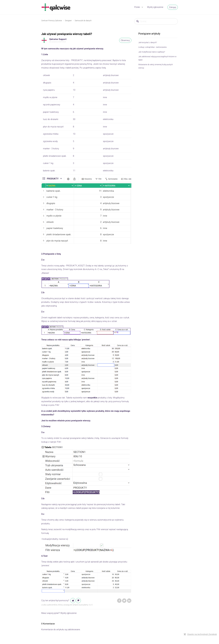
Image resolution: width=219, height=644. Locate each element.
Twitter (124, 601)
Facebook (119, 601)
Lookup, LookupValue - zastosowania (152, 47)
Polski (137, 7)
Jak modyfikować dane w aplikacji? (152, 52)
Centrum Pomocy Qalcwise (52, 21)
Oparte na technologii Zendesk (202, 634)
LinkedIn (129, 601)
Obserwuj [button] (125, 40)
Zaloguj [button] (173, 7)
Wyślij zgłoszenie (155, 7)
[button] (73, 601)
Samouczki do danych (83, 21)
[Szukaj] (156, 21)
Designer (68, 21)
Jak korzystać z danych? (148, 43)
